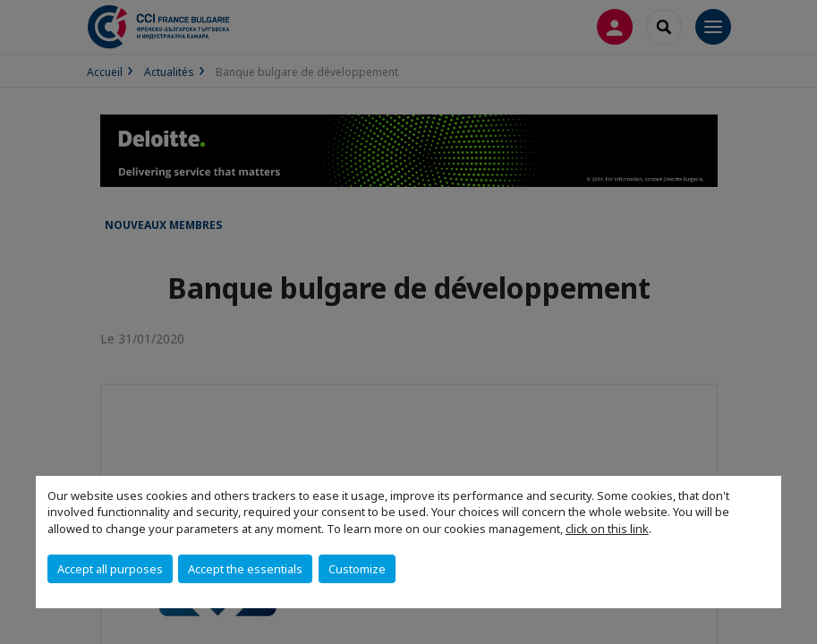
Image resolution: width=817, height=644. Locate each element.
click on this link (607, 529)
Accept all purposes (110, 569)
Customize (357, 569)
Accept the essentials (245, 569)
